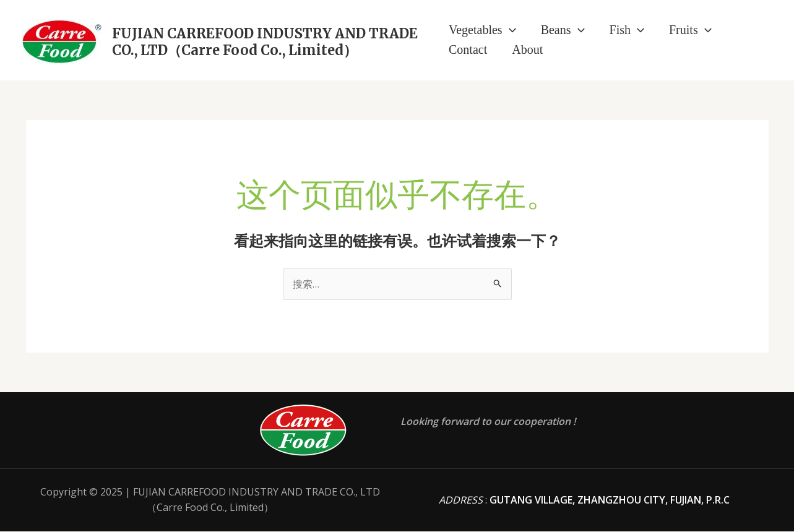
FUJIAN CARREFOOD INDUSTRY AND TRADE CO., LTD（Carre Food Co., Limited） (265, 41)
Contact (468, 49)
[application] (509, 30)
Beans (563, 30)
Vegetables (482, 30)
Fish (627, 30)
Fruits (690, 30)
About (527, 49)
